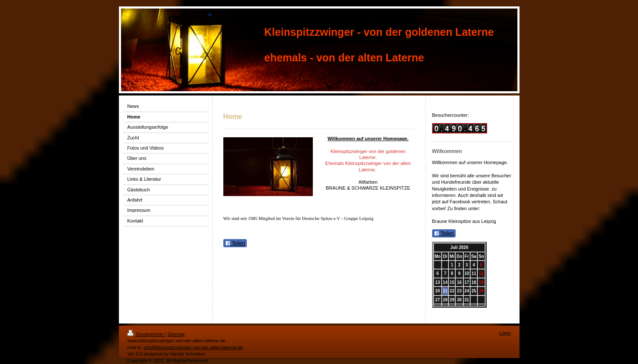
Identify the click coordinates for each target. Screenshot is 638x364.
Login (505, 333)
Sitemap (176, 334)
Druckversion (146, 334)
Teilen (235, 243)
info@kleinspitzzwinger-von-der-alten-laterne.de (193, 347)
